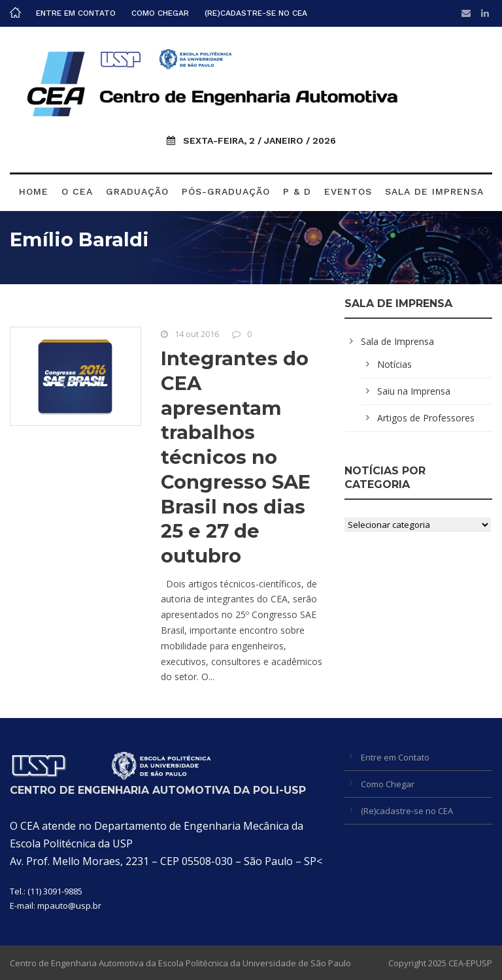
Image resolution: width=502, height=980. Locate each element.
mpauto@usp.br (69, 906)
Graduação (137, 191)
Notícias (394, 364)
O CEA (77, 191)
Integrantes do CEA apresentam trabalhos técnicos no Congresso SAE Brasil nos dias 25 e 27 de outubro (236, 457)
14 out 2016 (197, 334)
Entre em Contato (76, 13)
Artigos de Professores (426, 418)
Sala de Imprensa (434, 191)
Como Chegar (160, 13)
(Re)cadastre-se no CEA (256, 13)
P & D (297, 191)
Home (34, 191)
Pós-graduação (226, 191)
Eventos (348, 191)
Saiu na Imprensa (414, 391)
